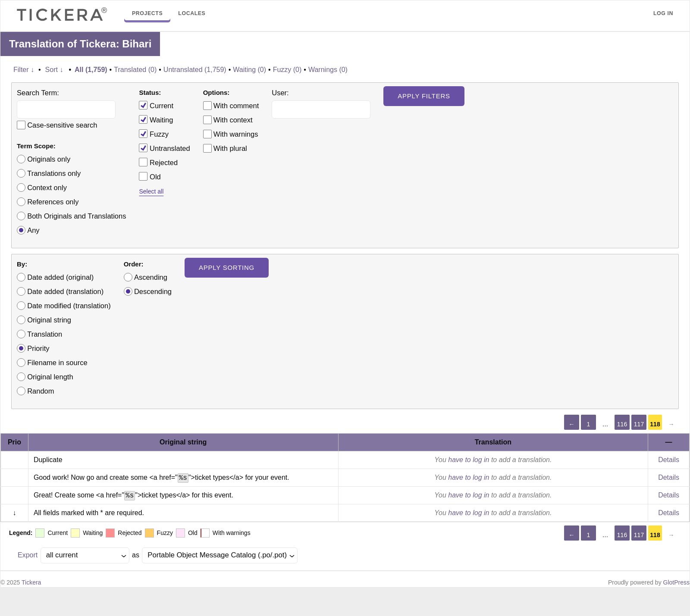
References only (53, 202)
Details (669, 460)
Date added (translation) (65, 291)
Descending (153, 291)
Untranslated (164, 148)
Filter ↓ (24, 70)
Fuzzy (154, 134)
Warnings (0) (328, 70)
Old (150, 176)
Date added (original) (60, 277)
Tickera (31, 582)
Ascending (151, 277)
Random (41, 391)
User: (280, 93)
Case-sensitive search (62, 125)
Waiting (156, 119)
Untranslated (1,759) (195, 70)
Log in (663, 13)
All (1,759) (91, 70)
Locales (192, 13)
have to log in (469, 460)
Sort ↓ (54, 70)
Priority (38, 348)
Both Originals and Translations (77, 216)
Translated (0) (135, 70)
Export (28, 555)
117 (639, 424)
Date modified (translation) (69, 306)
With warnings (236, 134)
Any (33, 230)
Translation (45, 334)
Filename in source (57, 363)
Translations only (54, 173)
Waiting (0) (249, 70)
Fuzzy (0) (287, 70)
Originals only (49, 159)
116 (622, 424)
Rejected (158, 162)
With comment (236, 106)
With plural (230, 148)
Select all (151, 191)
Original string (49, 320)
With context (233, 120)
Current (156, 105)
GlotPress (676, 582)
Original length (50, 377)
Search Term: (38, 93)
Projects (147, 13)
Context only (47, 188)
